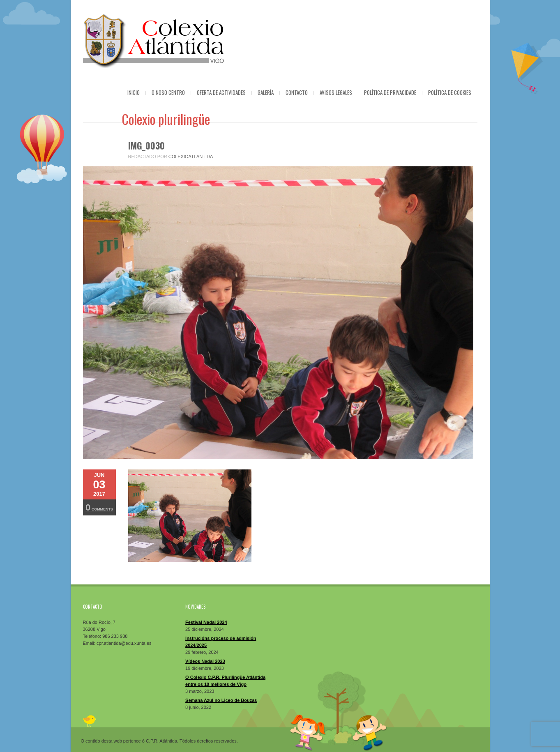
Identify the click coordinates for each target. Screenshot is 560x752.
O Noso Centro (168, 92)
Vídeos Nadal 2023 (205, 661)
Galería (266, 92)
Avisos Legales (336, 92)
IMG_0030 (146, 145)
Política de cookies (450, 92)
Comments (99, 507)
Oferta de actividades (221, 92)
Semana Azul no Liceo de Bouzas (221, 700)
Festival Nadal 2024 (206, 622)
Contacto (297, 92)
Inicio (134, 92)
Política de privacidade (390, 92)
